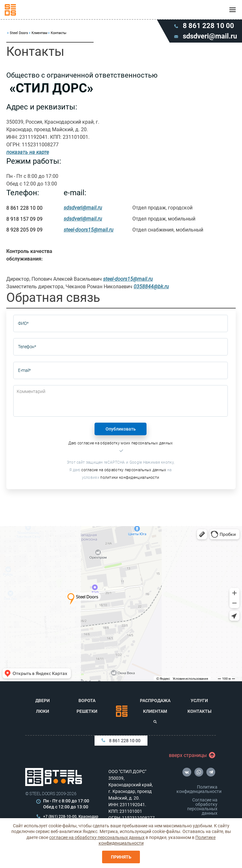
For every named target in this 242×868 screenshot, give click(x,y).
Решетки (87, 711)
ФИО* (23, 323)
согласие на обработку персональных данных (124, 470)
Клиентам (39, 33)
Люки (43, 711)
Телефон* (27, 347)
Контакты (199, 711)
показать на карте (28, 152)
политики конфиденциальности (130, 478)
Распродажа (155, 701)
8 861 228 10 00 (24, 208)
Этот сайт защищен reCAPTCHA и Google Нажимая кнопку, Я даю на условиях (121, 470)
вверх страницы (189, 755)
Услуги (199, 701)
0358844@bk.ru (151, 287)
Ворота (87, 701)
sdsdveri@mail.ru (83, 208)
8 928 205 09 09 (24, 230)
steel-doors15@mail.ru (89, 230)
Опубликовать (121, 429)
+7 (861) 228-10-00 (60, 817)
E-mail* (24, 370)
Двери (43, 701)
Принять (121, 857)
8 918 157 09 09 (24, 219)
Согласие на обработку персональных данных (202, 806)
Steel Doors (19, 33)
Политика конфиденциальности (198, 789)
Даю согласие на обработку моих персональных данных (121, 443)
